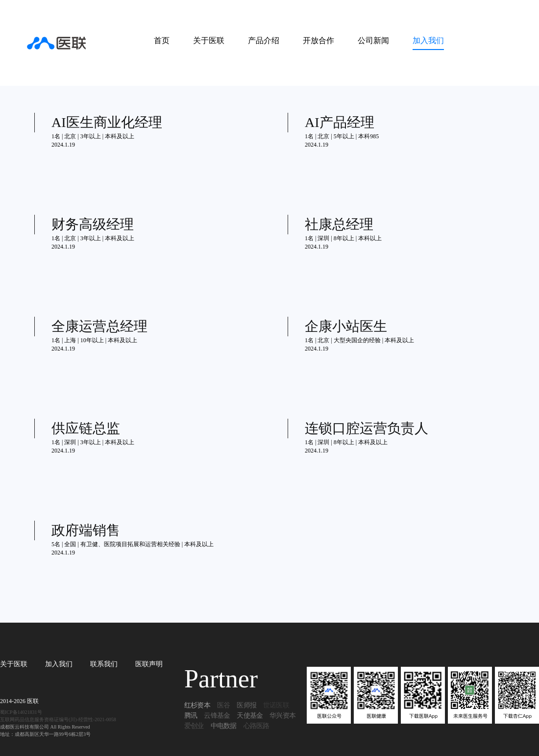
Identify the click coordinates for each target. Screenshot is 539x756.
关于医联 (209, 40)
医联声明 (149, 664)
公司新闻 (373, 40)
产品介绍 (264, 40)
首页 (162, 40)
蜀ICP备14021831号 (21, 712)
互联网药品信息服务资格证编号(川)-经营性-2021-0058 (58, 719)
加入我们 (428, 40)
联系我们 (104, 664)
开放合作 (318, 40)
